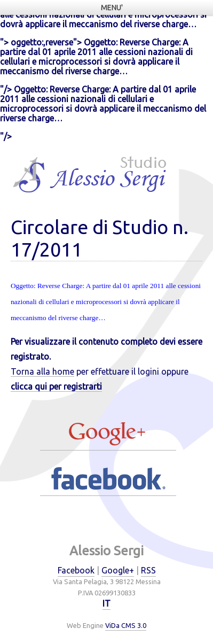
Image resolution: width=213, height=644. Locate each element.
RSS (148, 570)
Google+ (118, 570)
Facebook (76, 570)
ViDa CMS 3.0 (126, 625)
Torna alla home (42, 371)
